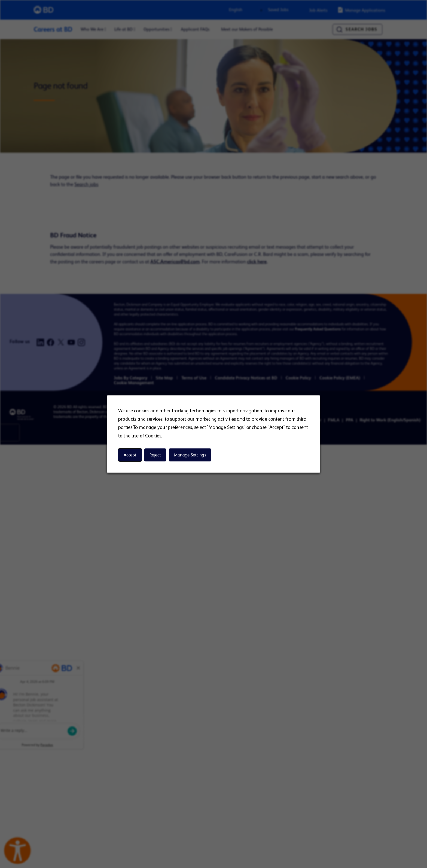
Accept (130, 455)
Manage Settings (190, 455)
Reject (155, 455)
